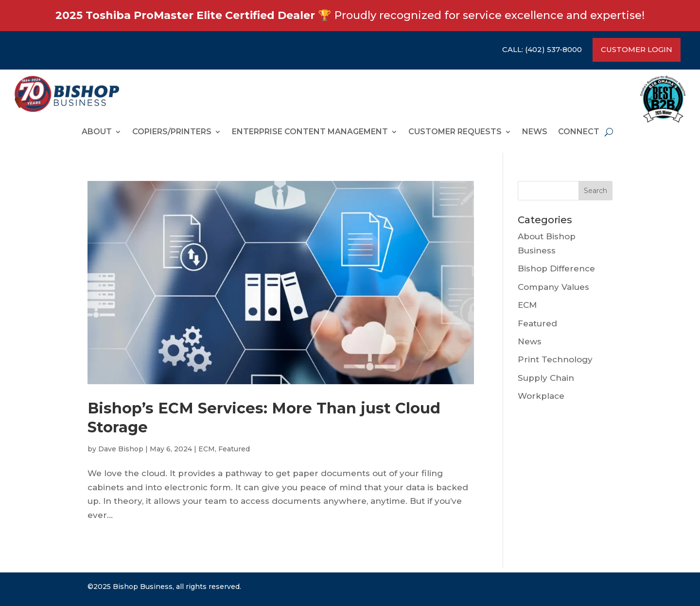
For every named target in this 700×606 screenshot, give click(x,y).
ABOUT (97, 132)
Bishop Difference (556, 268)
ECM (207, 449)
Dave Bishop (121, 449)
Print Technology (555, 359)
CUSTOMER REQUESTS (455, 132)
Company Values (553, 287)
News (535, 132)
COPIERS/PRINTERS (172, 132)
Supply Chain (546, 378)
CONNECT (579, 132)
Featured (234, 449)
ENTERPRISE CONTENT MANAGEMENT (310, 132)
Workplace (541, 396)
